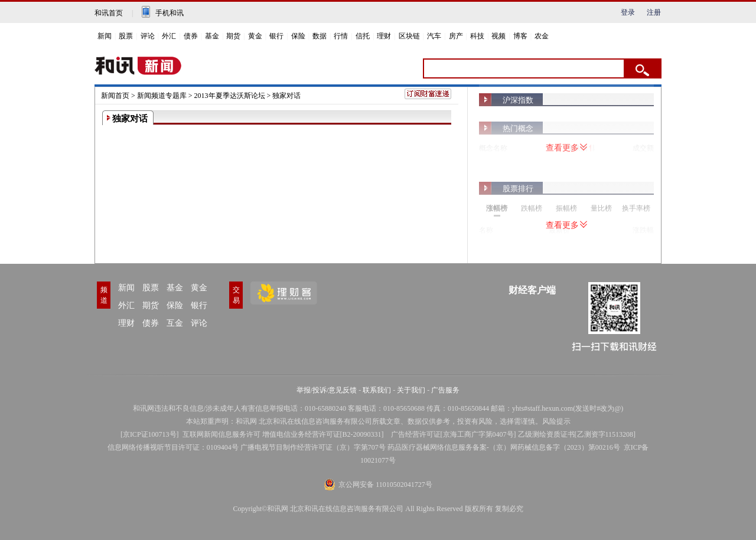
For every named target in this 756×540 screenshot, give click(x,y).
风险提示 (556, 421)
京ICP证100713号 (150, 434)
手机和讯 (170, 13)
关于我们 (411, 390)
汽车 (434, 36)
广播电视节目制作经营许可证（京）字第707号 (313, 447)
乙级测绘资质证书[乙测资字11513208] (577, 434)
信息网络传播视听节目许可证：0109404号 (173, 447)
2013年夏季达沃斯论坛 (230, 96)
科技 (477, 36)
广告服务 (445, 390)
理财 (384, 36)
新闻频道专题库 (162, 96)
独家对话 (286, 96)
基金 (212, 36)
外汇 (169, 36)
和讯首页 (109, 13)
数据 (320, 36)
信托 (363, 36)
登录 (628, 12)
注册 (654, 12)
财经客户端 (532, 290)
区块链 (409, 36)
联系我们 (377, 390)
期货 (233, 36)
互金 (175, 323)
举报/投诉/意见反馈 (327, 390)
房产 (456, 36)
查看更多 (566, 148)
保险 (298, 36)
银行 (276, 36)
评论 (148, 36)
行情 (341, 36)
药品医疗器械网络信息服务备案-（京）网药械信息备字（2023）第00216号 (504, 447)
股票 (126, 36)
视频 (498, 36)
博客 (520, 36)
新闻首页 (115, 96)
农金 (542, 36)
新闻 (105, 36)
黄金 (255, 36)
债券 (191, 36)
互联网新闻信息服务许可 (221, 434)
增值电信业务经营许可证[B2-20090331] (323, 434)
